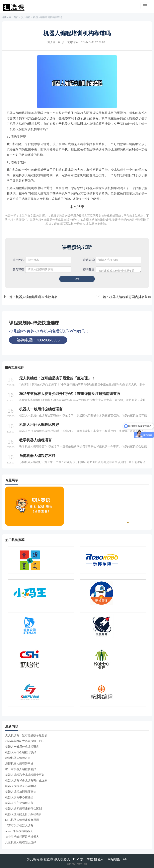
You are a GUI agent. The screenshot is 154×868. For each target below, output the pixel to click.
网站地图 (114, 859)
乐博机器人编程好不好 (37, 456)
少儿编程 (26, 17)
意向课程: (19, 269)
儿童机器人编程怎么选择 (21, 842)
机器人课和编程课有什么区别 (23, 809)
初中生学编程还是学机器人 (22, 837)
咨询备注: (89, 269)
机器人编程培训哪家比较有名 (37, 297)
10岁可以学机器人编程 (19, 825)
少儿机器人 (62, 859)
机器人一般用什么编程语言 (41, 409)
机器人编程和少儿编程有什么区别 (26, 780)
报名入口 (100, 859)
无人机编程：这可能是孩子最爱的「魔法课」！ (57, 378)
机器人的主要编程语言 (19, 803)
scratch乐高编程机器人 (19, 831)
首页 (16, 17)
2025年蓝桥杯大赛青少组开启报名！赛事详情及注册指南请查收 (70, 394)
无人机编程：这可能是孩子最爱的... (27, 735)
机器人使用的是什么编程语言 (23, 814)
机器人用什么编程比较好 (39, 425)
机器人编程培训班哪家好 (21, 792)
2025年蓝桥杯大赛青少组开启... (25, 741)
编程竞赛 (47, 859)
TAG (124, 859)
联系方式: (89, 260)
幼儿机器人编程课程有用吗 (22, 820)
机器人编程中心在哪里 (19, 797)
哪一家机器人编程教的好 (21, 769)
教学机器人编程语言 (35, 440)
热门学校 (87, 859)
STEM (75, 859)
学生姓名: (19, 260)
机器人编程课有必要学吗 (21, 786)
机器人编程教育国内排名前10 (130, 297)
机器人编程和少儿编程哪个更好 (25, 775)
